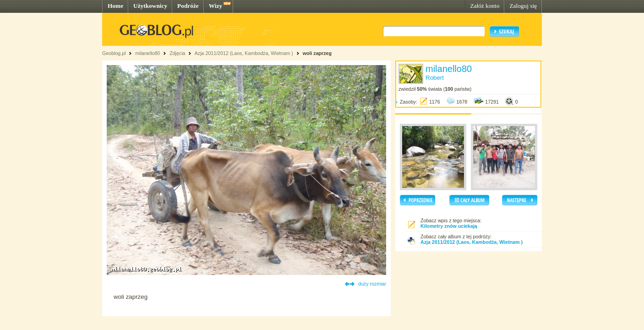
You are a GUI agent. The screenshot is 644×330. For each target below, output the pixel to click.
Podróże (188, 6)
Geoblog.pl (114, 53)
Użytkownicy (150, 6)
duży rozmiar (372, 284)
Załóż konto (485, 6)
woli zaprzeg (317, 53)
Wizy (216, 6)
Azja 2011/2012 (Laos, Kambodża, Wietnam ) (244, 53)
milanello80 (147, 53)
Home (115, 6)
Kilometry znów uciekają (449, 226)
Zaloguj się (523, 6)
